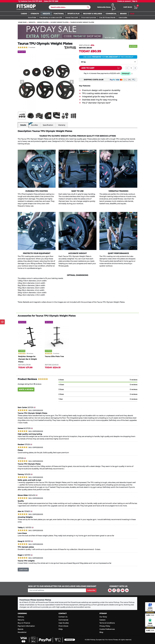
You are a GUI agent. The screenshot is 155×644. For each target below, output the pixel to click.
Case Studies (64, 623)
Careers (102, 620)
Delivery (21, 617)
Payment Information (26, 626)
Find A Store (63, 626)
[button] (22, 82)
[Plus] (135, 68)
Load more (23, 570)
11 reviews (32, 47)
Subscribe (91, 590)
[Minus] (127, 68)
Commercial (63, 620)
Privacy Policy (105, 626)
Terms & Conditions (107, 623)
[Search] (69, 7)
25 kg (83, 62)
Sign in (135, 1)
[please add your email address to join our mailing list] (57, 590)
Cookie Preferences (107, 629)
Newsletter (22, 632)
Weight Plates (43, 22)
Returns (21, 620)
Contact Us (63, 617)
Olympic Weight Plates (59, 22)
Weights (32, 22)
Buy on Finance (24, 623)
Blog (101, 632)
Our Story (103, 617)
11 (133, 380)
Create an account (124, 1)
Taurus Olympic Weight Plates (82, 22)
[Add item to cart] (100, 68)
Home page (22, 22)
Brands (20, 629)
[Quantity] (131, 68)
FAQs (61, 629)
